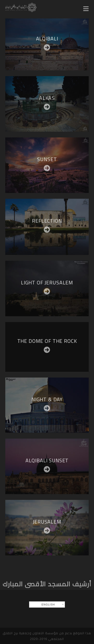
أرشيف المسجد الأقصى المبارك (47, 584)
